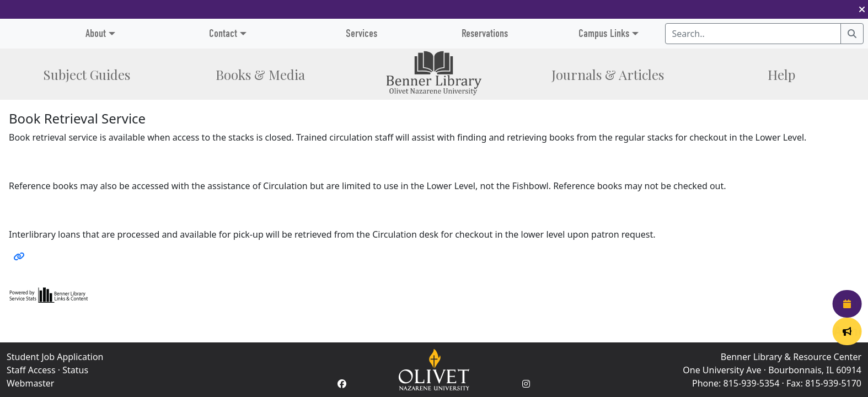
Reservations (485, 33)
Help (781, 74)
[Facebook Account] (342, 384)
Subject (87, 74)
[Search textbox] (753, 34)
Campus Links (604, 33)
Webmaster (30, 383)
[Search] (852, 34)
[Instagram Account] (526, 384)
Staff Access (31, 370)
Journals (608, 74)
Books (260, 74)
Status (75, 370)
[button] (862, 9)
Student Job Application (55, 357)
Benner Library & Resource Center (791, 357)
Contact (223, 33)
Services (361, 33)
